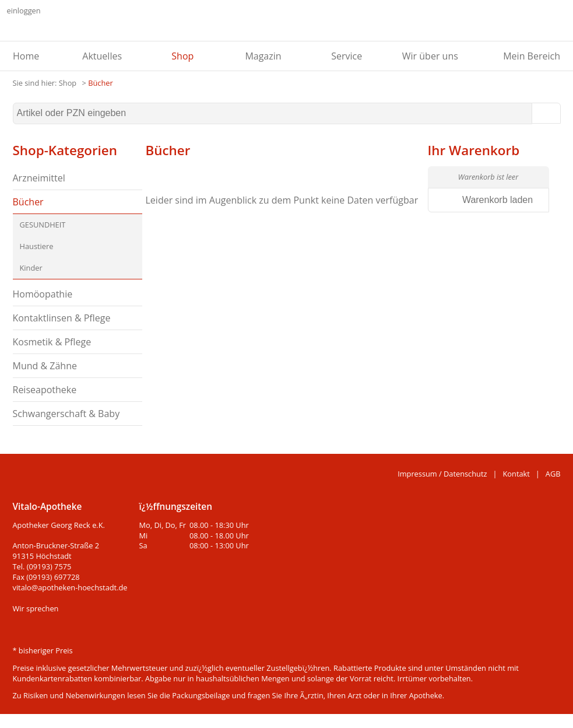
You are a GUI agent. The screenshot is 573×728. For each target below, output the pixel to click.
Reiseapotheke (45, 390)
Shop (182, 56)
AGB (553, 474)
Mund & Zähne (45, 366)
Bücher (101, 83)
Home (26, 56)
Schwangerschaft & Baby (66, 414)
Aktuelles (102, 56)
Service (347, 56)
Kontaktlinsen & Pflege (62, 318)
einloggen (24, 10)
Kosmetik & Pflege (52, 342)
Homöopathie (43, 294)
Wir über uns (430, 56)
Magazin (263, 56)
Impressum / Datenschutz (442, 474)
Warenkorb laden (498, 200)
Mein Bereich (532, 56)
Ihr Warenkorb (474, 150)
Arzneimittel (39, 178)
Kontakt (516, 474)
